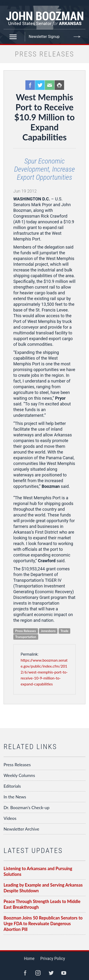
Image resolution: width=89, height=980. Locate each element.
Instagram (38, 973)
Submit (77, 37)
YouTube (64, 973)
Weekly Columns (19, 775)
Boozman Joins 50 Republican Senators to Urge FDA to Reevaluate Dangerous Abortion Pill (43, 924)
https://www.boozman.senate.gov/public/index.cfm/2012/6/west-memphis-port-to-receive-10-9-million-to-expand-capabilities (44, 672)
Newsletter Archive (21, 829)
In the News (15, 797)
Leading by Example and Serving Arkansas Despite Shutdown (43, 888)
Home (29, 958)
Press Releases (17, 765)
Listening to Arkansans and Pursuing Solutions (38, 871)
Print (59, 85)
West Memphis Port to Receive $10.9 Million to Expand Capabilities (44, 117)
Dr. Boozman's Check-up (26, 807)
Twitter (40, 85)
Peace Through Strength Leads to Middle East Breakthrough (42, 904)
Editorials (12, 786)
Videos (10, 818)
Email (50, 85)
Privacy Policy (53, 958)
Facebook (30, 85)
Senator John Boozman (44, 18)
